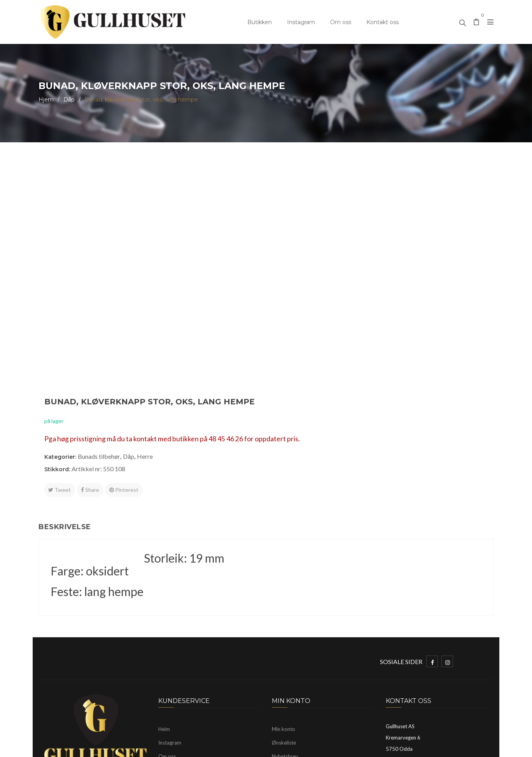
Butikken (260, 22)
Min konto (283, 603)
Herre (374, 225)
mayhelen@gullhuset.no (434, 649)
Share (319, 258)
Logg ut (280, 644)
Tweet (288, 258)
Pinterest (353, 258)
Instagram (301, 22)
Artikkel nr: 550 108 (327, 237)
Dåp (69, 100)
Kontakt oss (382, 22)
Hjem (46, 100)
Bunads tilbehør (328, 225)
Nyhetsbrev (285, 631)
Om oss (341, 22)
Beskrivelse (65, 401)
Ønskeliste (284, 617)
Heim (164, 603)
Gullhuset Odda (102, 747)
